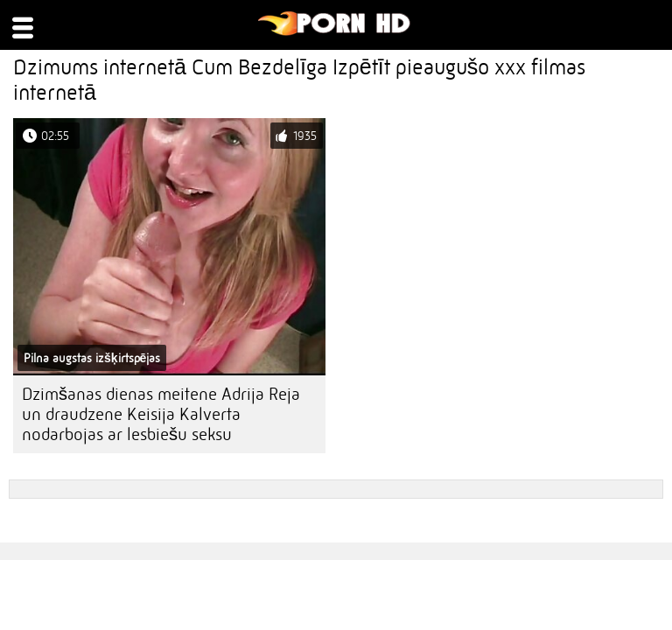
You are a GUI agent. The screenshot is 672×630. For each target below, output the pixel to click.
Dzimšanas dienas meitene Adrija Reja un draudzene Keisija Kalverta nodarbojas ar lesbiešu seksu (161, 414)
